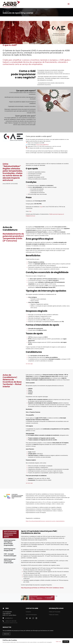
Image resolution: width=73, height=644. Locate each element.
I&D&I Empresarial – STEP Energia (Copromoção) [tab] (10, 561)
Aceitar (66, 642)
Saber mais (58, 642)
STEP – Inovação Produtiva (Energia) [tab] (10, 555)
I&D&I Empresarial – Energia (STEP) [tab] (10, 550)
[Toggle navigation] (69, 4)
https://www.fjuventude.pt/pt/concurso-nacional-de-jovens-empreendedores (45, 521)
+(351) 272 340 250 (9, 621)
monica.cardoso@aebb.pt (42, 145)
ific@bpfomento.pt (31, 216)
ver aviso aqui (29, 364)
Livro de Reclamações (31, 615)
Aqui (41, 207)
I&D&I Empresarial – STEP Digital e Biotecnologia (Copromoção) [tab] (10, 543)
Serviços (7, 11)
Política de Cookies (54, 615)
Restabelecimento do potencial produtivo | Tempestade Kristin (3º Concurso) (13, 237)
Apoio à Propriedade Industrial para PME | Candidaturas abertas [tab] (10, 534)
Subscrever (6, 634)
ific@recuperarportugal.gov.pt (56, 214)
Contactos (28, 612)
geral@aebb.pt (8, 618)
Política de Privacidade (55, 612)
